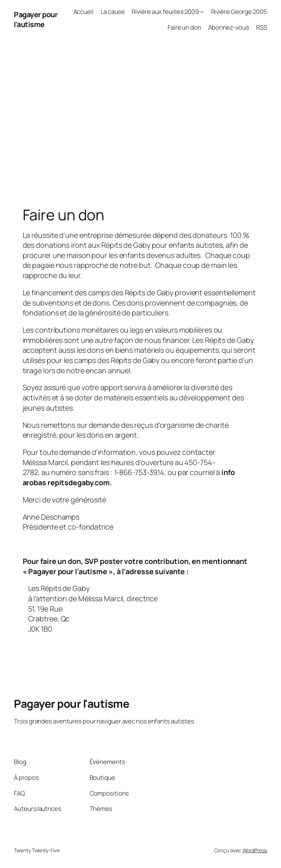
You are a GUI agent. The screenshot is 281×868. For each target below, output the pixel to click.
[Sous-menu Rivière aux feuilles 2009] (202, 12)
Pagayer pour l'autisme (36, 20)
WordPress (255, 850)
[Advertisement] (140, 116)
